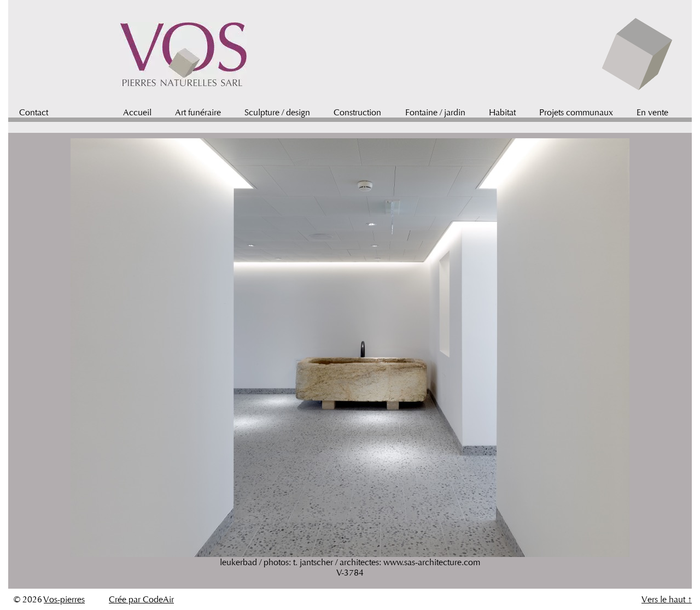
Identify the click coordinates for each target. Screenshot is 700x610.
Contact (34, 112)
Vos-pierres (64, 599)
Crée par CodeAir (141, 599)
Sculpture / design (277, 112)
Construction (357, 112)
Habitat (502, 112)
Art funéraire (198, 112)
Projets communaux (576, 112)
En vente (652, 112)
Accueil (137, 112)
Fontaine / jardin (435, 112)
